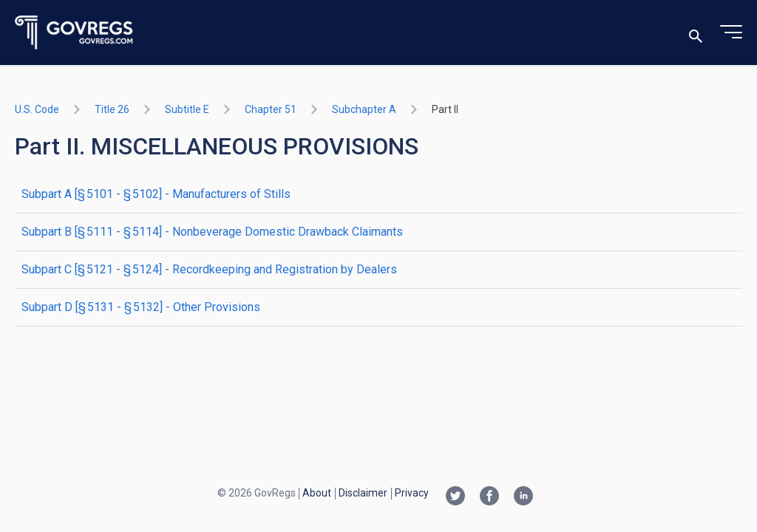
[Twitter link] (455, 497)
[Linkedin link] (523, 497)
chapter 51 (271, 109)
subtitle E (187, 109)
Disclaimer (363, 493)
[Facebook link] (489, 497)
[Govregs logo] (74, 33)
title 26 (112, 109)
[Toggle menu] (731, 33)
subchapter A (364, 109)
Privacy (412, 493)
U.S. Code (37, 109)
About (317, 493)
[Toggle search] (696, 33)
